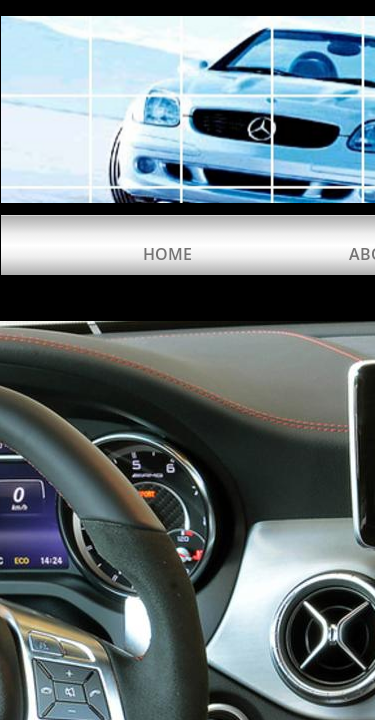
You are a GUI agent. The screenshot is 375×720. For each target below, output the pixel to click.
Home (167, 254)
